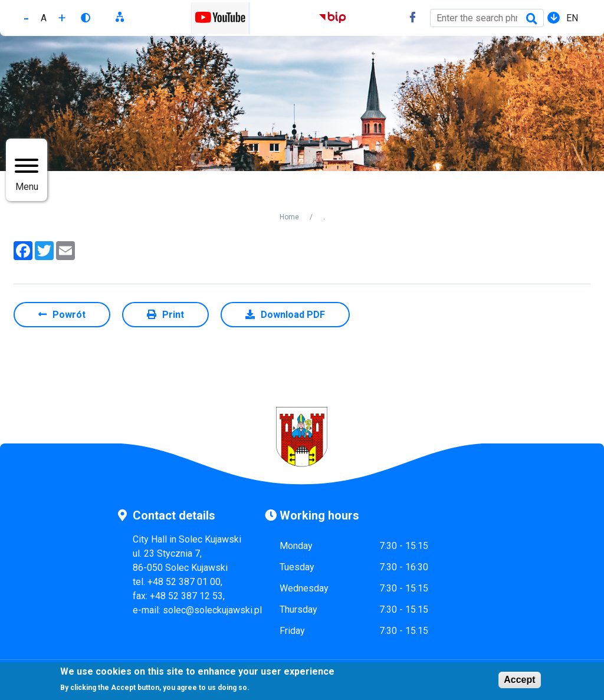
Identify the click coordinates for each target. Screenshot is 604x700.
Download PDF (293, 315)
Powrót (69, 315)
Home (289, 217)
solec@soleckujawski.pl (212, 610)
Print (173, 315)
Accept (519, 681)
